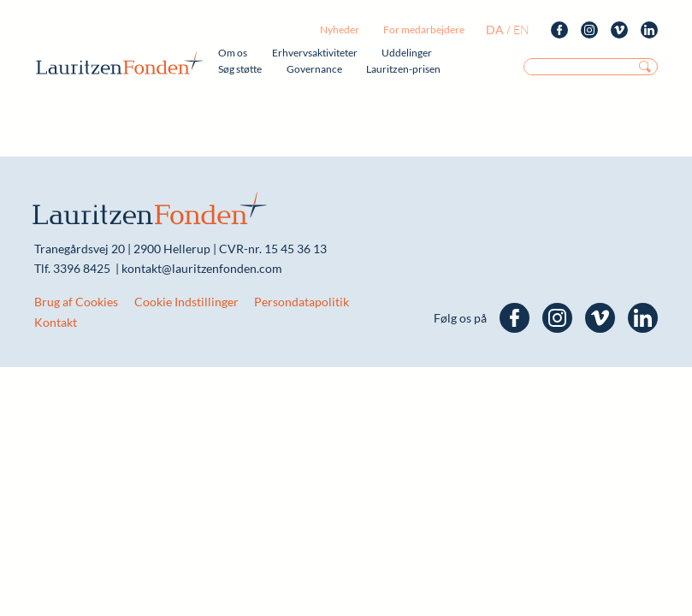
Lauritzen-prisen (403, 69)
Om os (233, 53)
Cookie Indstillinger (186, 302)
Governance (314, 69)
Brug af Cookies (76, 302)
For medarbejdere (424, 30)
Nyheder (340, 30)
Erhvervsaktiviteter (315, 53)
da (495, 30)
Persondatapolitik (302, 302)
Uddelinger (407, 53)
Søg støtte (240, 69)
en (521, 30)
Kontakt (56, 322)
